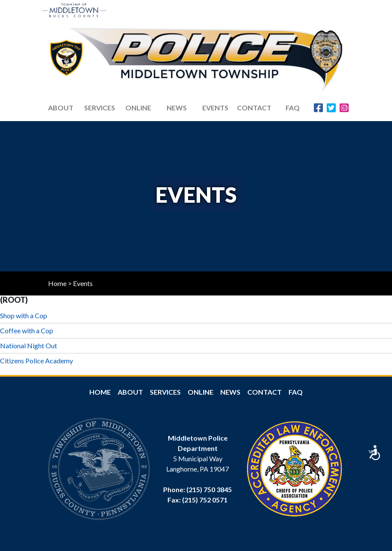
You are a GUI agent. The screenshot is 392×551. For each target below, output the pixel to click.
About (130, 392)
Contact (254, 108)
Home (57, 283)
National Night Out (29, 346)
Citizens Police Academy (36, 361)
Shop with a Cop (24, 315)
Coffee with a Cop (27, 330)
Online (201, 392)
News (230, 392)
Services (100, 108)
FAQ (293, 108)
